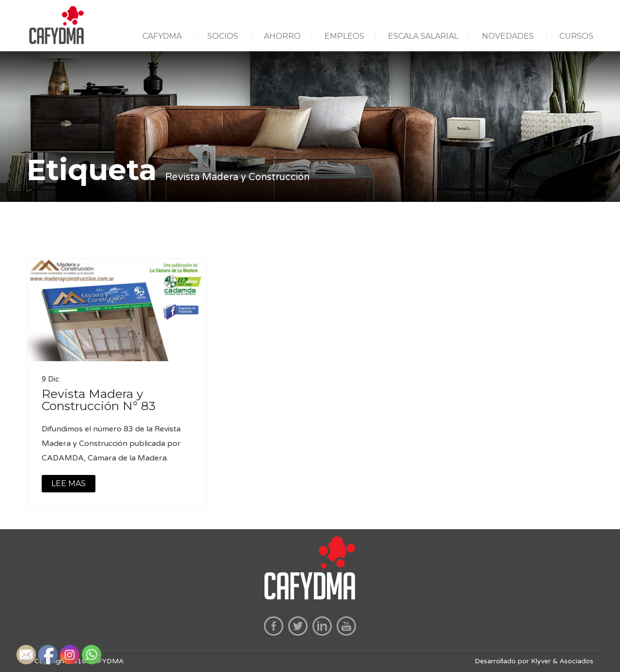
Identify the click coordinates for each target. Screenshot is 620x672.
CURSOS (576, 36)
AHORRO (282, 36)
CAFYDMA (162, 36)
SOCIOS (223, 36)
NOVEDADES (508, 36)
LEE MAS (69, 483)
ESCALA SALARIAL (423, 36)
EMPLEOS (344, 36)
